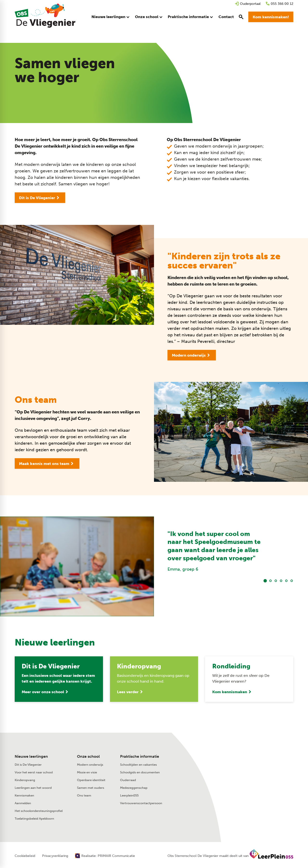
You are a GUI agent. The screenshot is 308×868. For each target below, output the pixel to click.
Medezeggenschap (134, 788)
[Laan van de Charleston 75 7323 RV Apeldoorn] (251, 775)
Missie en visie (87, 772)
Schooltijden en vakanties (138, 765)
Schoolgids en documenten (140, 772)
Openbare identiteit (91, 780)
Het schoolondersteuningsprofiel (39, 811)
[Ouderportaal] (248, 4)
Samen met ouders (91, 788)
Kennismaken (24, 795)
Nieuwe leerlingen (31, 756)
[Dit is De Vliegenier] (40, 198)
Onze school (88, 756)
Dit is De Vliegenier (28, 765)
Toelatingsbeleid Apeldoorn (34, 819)
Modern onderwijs (90, 765)
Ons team (84, 795)
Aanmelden (23, 803)
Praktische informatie (140, 756)
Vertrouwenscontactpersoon (141, 803)
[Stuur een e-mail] (241, 765)
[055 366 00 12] (279, 4)
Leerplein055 (129, 795)
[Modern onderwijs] (192, 355)
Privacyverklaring (55, 856)
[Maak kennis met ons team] (47, 463)
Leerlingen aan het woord (33, 788)
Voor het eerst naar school (34, 772)
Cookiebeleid (25, 856)
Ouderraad (128, 780)
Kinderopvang (25, 780)
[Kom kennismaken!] (271, 17)
